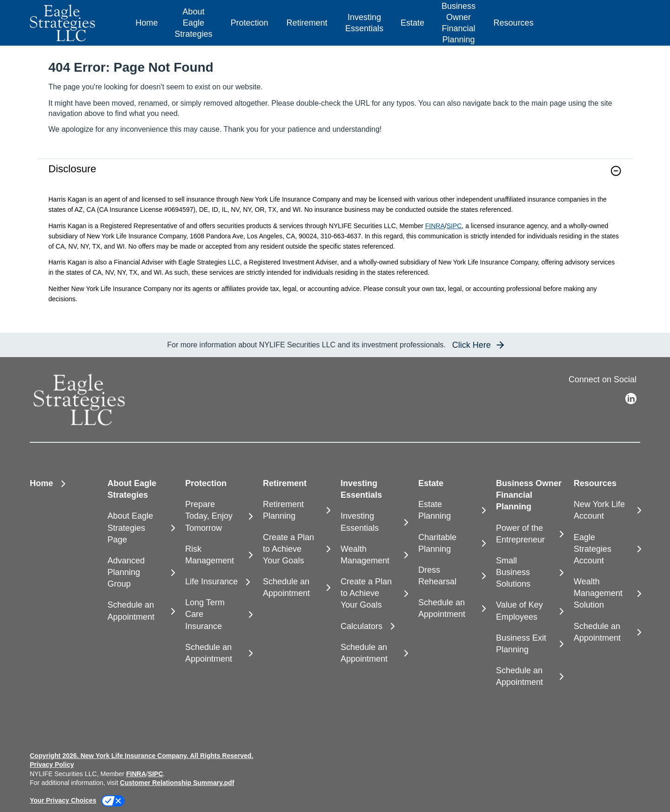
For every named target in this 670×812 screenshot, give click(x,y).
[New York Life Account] (607, 510)
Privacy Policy (52, 765)
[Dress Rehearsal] (452, 576)
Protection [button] (249, 23)
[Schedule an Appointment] (141, 611)
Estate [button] (412, 23)
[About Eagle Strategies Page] (141, 528)
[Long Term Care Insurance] (218, 615)
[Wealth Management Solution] (607, 594)
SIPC (454, 226)
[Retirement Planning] (296, 510)
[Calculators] (374, 626)
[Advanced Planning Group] (141, 573)
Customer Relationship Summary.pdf (177, 783)
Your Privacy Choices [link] (63, 800)
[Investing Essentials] (374, 522)
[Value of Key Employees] (529, 611)
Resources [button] (514, 23)
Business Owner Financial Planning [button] (459, 23)
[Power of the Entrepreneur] (529, 534)
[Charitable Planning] (452, 543)
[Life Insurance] (218, 582)
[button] (616, 171)
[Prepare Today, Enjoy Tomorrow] (218, 516)
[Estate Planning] (452, 510)
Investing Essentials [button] (364, 23)
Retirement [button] (307, 23)
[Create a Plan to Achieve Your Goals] (296, 549)
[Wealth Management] (374, 555)
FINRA (435, 226)
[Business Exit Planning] (529, 644)
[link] (335, 177)
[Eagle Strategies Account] (607, 549)
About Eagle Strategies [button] (193, 23)
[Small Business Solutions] (529, 573)
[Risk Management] (218, 555)
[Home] (147, 23)
